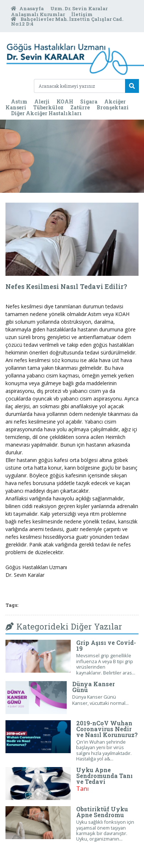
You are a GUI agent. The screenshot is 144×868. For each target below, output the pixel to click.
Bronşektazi (113, 107)
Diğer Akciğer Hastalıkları (46, 113)
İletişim (82, 14)
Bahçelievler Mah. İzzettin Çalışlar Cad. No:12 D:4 (67, 22)
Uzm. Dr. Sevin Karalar (79, 8)
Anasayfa (28, 8)
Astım (19, 102)
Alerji (42, 102)
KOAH (65, 102)
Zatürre (80, 107)
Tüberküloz (48, 107)
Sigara (89, 102)
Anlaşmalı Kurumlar (38, 14)
